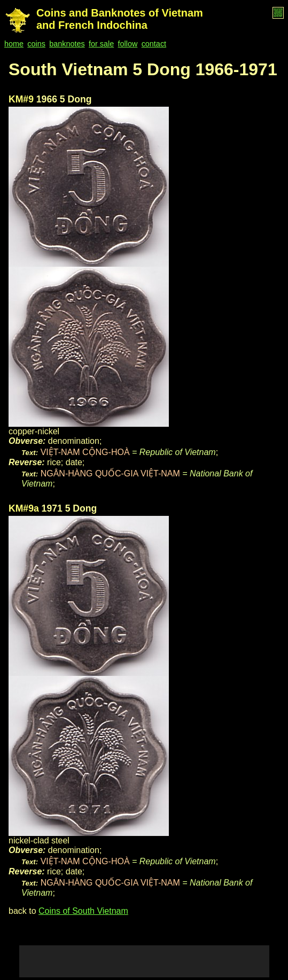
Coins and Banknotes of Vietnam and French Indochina (120, 19)
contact (154, 44)
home (14, 44)
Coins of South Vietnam (83, 911)
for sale (101, 44)
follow (128, 44)
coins (36, 44)
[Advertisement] (144, 961)
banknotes (67, 44)
